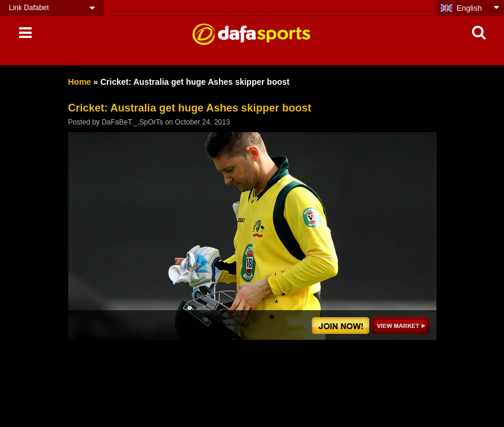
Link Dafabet (29, 8)
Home (80, 82)
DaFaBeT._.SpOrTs (132, 122)
